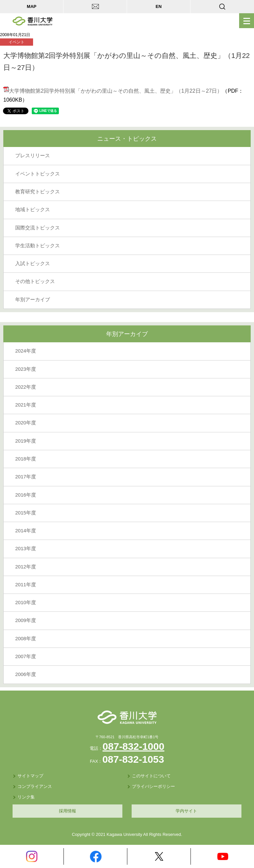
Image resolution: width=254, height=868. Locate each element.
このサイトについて (151, 776)
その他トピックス (35, 281)
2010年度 (26, 603)
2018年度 (26, 459)
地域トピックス (33, 210)
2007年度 (26, 656)
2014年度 (26, 531)
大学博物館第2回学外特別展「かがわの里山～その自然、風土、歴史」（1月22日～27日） (113, 91)
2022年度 (26, 387)
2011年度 (26, 585)
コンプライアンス (35, 786)
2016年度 (26, 495)
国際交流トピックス (38, 228)
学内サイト (186, 811)
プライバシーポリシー (153, 786)
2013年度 (26, 549)
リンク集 (26, 797)
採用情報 (67, 811)
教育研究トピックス (38, 192)
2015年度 (26, 513)
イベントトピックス (38, 174)
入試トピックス (33, 264)
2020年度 (26, 423)
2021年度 (26, 405)
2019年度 (26, 441)
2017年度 (26, 477)
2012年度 (26, 567)
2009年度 (26, 620)
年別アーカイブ (33, 300)
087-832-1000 (133, 746)
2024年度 (26, 351)
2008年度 (26, 639)
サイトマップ (30, 776)
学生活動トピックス (38, 246)
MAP (32, 6)
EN (158, 6)
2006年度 (26, 674)
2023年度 (26, 369)
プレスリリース (33, 156)
